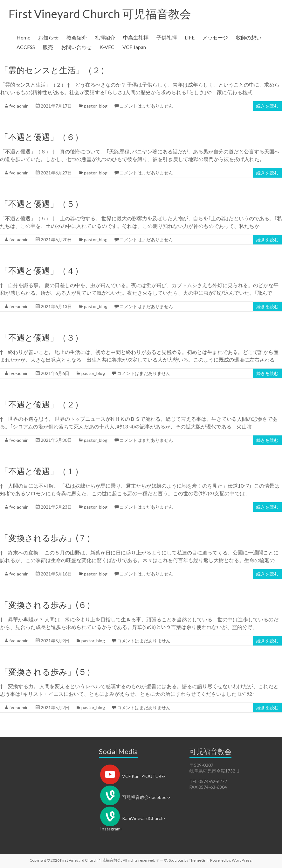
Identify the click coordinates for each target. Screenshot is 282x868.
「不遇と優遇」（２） (41, 404)
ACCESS (26, 47)
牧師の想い (249, 37)
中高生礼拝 (136, 37)
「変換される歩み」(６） (47, 605)
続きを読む (267, 106)
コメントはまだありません (146, 106)
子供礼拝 (167, 37)
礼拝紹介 (105, 37)
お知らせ (48, 37)
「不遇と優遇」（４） (41, 271)
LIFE (190, 37)
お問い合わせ (76, 47)
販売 (48, 47)
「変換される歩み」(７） (47, 538)
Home (23, 37)
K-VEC (107, 47)
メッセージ (215, 37)
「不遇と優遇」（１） (41, 471)
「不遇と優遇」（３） (41, 337)
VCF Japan (134, 47)
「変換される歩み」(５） (47, 672)
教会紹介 (77, 37)
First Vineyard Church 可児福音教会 (100, 14)
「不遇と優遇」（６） (41, 137)
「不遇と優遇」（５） (41, 204)
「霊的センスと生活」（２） (54, 70)
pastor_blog (96, 106)
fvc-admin (19, 106)
